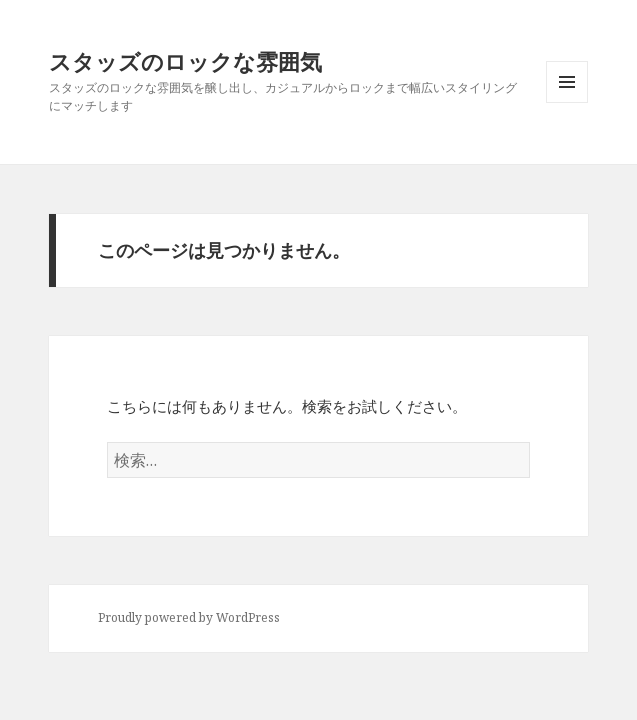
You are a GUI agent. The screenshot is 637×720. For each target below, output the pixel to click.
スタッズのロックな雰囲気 (185, 61)
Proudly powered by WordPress (189, 617)
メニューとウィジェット (567, 102)
